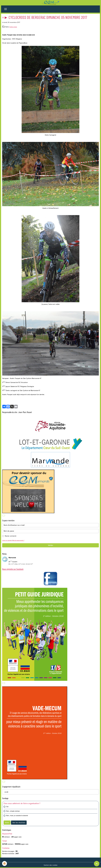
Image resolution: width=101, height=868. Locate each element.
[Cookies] (5, 863)
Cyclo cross (13, 27)
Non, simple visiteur (13, 811)
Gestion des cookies (51, 865)
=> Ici (6, 792)
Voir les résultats (19, 823)
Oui (7, 807)
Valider (51, 545)
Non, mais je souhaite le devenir (17, 816)
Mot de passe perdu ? (18, 540)
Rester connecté (10, 536)
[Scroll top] (97, 864)
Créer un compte (7, 540)
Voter (7, 823)
